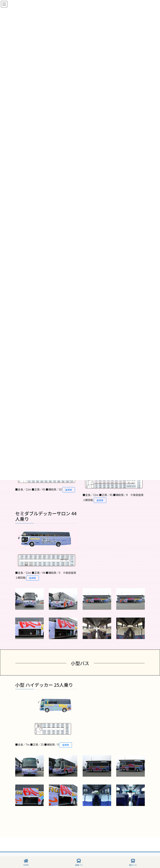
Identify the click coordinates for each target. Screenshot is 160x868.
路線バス (79, 862)
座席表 (69, 490)
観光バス (133, 862)
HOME (26, 862)
